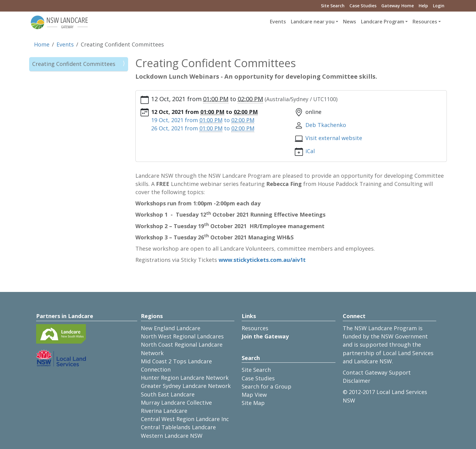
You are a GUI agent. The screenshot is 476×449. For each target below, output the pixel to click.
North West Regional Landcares (182, 336)
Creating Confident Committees (74, 64)
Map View (254, 395)
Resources (255, 328)
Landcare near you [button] (313, 22)
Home (42, 44)
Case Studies (363, 6)
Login (439, 6)
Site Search (333, 6)
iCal (310, 151)
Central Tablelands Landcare (178, 427)
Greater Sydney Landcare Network (186, 386)
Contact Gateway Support (377, 372)
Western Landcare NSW (172, 436)
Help (423, 6)
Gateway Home (398, 6)
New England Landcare (171, 328)
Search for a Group (267, 386)
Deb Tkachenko (326, 125)
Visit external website (334, 138)
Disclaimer (357, 381)
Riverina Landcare (164, 411)
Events (278, 22)
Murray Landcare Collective (176, 403)
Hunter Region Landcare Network (185, 378)
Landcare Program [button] (382, 22)
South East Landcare (168, 394)
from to (203, 120)
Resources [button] (425, 22)
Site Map (253, 403)
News (350, 22)
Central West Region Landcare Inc (185, 419)
